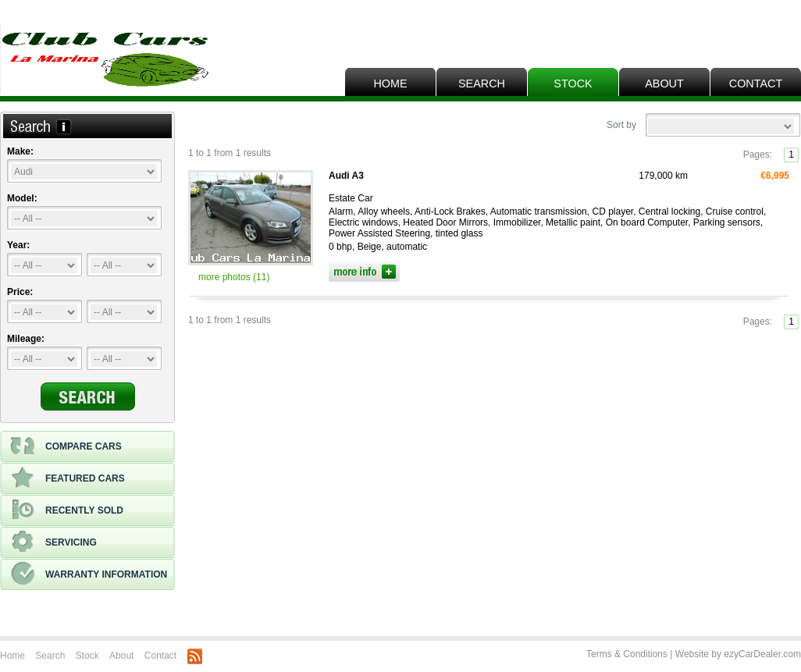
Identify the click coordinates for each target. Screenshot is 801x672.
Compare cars (66, 446)
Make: (20, 151)
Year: (18, 245)
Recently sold (67, 510)
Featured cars (68, 478)
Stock (573, 84)
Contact (756, 84)
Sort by (621, 125)
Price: (20, 292)
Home (390, 84)
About (664, 84)
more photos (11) (234, 277)
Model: (22, 198)
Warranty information (89, 574)
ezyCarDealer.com (762, 654)
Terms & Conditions (627, 654)
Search (482, 84)
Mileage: (26, 339)
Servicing (53, 542)
